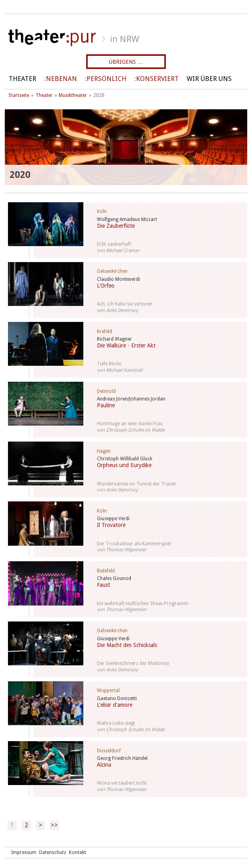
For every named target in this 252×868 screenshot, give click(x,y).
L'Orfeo (106, 286)
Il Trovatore (111, 525)
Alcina (104, 765)
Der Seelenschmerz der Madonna (133, 663)
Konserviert (157, 79)
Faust (103, 585)
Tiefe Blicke (109, 364)
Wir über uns (209, 79)
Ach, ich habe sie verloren (125, 304)
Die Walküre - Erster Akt (126, 345)
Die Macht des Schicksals (127, 645)
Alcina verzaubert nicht (122, 783)
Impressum (24, 852)
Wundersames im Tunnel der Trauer (137, 484)
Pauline (106, 405)
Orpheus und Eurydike (124, 465)
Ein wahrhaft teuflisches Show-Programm (143, 604)
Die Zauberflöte (116, 226)
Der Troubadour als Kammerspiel (134, 544)
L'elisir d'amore (115, 705)
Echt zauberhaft (114, 244)
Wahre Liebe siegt (116, 723)
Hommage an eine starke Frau (130, 424)
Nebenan (61, 79)
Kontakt (78, 852)
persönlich (106, 79)
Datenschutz (53, 852)
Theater (23, 79)
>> (54, 825)
